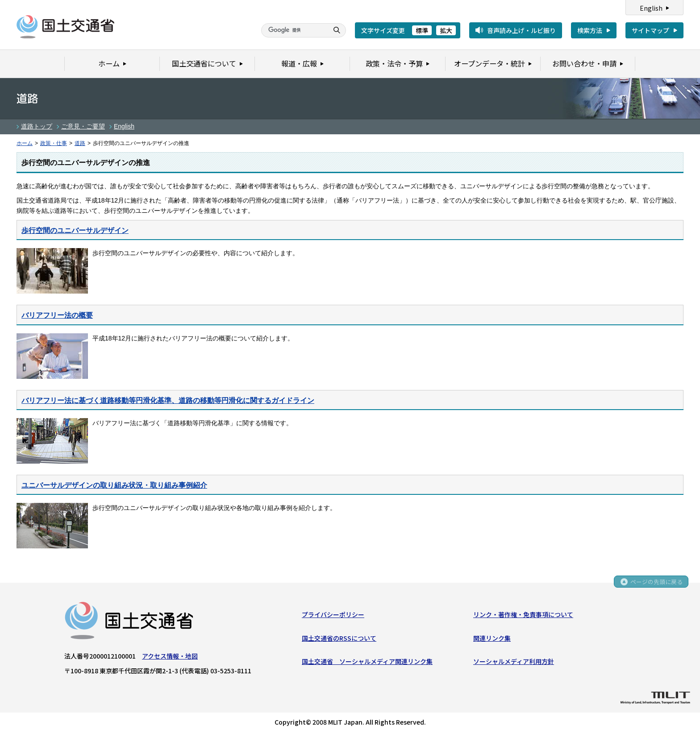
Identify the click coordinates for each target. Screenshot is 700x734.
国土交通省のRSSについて (339, 639)
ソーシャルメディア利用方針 (514, 662)
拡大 (446, 30)
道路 (80, 143)
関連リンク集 (492, 639)
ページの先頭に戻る (656, 583)
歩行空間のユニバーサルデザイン (75, 230)
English (651, 8)
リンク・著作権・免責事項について (523, 615)
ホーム (25, 143)
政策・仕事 (54, 143)
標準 (422, 30)
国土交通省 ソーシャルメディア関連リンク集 (367, 662)
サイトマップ (650, 30)
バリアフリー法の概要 (57, 315)
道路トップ (37, 126)
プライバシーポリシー (333, 615)
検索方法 (590, 30)
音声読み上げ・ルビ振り (521, 30)
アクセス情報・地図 (170, 657)
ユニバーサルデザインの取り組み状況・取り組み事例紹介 (114, 485)
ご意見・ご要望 (83, 126)
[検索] (294, 30)
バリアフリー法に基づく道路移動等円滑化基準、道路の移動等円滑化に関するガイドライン (168, 400)
